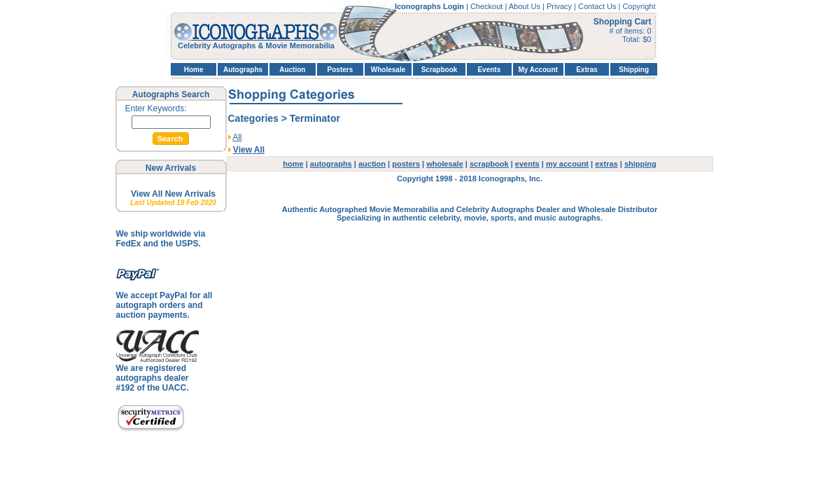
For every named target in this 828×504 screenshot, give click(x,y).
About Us (526, 6)
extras (606, 164)
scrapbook (489, 164)
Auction (292, 70)
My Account (538, 70)
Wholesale (388, 70)
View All (249, 150)
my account (567, 164)
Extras (587, 70)
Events (489, 70)
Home (194, 70)
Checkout (488, 6)
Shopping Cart (623, 22)
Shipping (634, 70)
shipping (640, 164)
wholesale (445, 164)
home (293, 164)
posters (406, 164)
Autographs (243, 70)
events (527, 164)
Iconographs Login (430, 6)
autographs (331, 164)
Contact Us (598, 6)
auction (372, 164)
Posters (341, 70)
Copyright (639, 6)
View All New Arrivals (173, 194)
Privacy (560, 6)
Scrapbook (440, 70)
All (237, 137)
